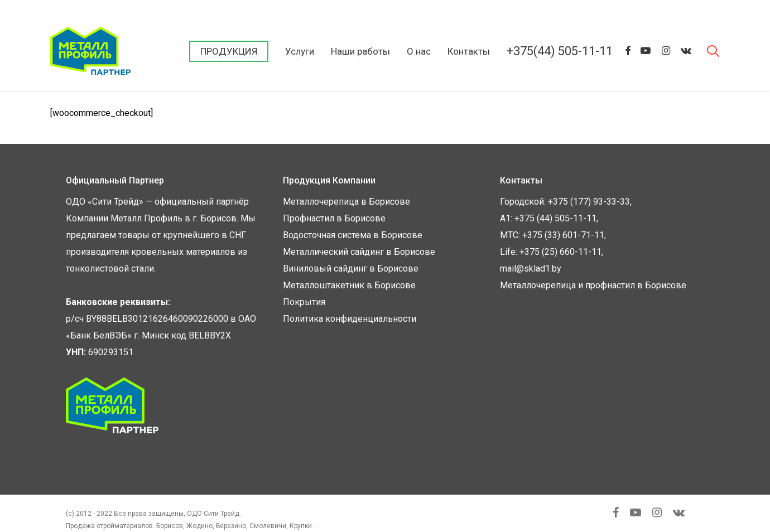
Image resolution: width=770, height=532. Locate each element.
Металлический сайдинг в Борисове (359, 252)
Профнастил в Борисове (334, 218)
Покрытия (304, 302)
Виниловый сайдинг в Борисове (351, 269)
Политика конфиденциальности (350, 319)
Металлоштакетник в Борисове (349, 285)
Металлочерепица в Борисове (346, 202)
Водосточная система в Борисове (353, 235)
